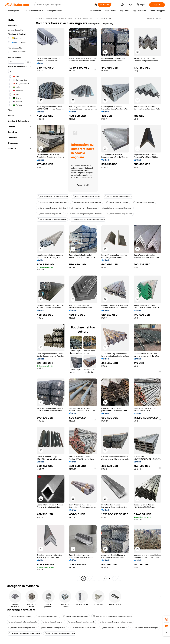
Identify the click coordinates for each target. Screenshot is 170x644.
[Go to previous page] (78, 578)
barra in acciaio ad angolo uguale (86, 197)
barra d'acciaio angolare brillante (118, 197)
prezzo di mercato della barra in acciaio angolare (112, 616)
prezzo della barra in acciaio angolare (53, 197)
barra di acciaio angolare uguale (81, 622)
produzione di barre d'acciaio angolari (117, 208)
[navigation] (20, 299)
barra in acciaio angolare (144, 202)
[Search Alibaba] (64, 5)
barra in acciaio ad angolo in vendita (23, 622)
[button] (95, 5)
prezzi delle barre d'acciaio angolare (52, 202)
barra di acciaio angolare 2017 (50, 214)
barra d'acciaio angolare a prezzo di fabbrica (85, 214)
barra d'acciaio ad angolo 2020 (53, 628)
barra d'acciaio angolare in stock (114, 628)
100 (115, 578)
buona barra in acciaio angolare (84, 208)
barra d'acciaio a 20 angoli (117, 202)
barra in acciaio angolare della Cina (52, 208)
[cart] (131, 5)
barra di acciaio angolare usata (83, 628)
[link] (167, 619)
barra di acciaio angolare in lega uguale (24, 633)
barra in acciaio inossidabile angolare (60, 633)
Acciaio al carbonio (69, 18)
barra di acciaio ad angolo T (47, 616)
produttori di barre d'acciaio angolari (87, 202)
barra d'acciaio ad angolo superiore (52, 219)
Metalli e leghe (51, 18)
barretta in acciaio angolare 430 (22, 628)
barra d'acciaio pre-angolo (19, 616)
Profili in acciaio (87, 18)
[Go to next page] (120, 578)
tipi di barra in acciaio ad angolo (145, 628)
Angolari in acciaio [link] (104, 18)
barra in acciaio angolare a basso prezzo (116, 622)
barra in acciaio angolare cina (120, 214)
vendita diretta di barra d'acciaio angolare (88, 219)
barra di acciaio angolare (53, 622)
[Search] (105, 5)
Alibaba (39, 18)
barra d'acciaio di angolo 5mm (76, 616)
